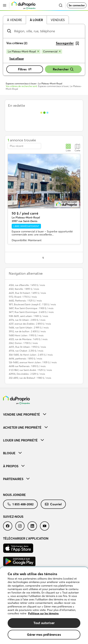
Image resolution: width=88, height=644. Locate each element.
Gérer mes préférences (44, 635)
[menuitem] (44, 414)
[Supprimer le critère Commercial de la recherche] (52, 51)
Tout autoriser (44, 623)
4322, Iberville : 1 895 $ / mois (24, 289)
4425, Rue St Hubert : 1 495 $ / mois (27, 293)
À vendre (15, 20)
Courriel (53, 504)
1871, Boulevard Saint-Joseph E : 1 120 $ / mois (32, 304)
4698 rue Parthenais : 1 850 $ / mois (27, 366)
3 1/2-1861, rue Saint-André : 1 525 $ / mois (30, 370)
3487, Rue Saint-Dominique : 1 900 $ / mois (31, 308)
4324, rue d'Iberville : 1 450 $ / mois (27, 285)
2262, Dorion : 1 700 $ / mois (23, 343)
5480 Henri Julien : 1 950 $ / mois (26, 335)
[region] (44, 606)
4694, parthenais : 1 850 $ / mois (25, 359)
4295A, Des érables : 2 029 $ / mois (27, 374)
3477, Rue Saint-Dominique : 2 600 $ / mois (31, 312)
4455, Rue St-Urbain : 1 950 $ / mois (27, 347)
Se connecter (77, 5)
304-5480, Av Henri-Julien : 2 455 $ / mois (31, 355)
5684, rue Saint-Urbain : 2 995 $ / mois (29, 328)
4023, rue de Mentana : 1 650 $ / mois (28, 339)
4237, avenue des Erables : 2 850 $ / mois (30, 324)
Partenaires (16, 479)
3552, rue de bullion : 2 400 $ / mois (27, 331)
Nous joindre (14, 495)
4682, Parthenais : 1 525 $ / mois (25, 301)
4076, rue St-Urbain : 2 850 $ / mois (27, 320)
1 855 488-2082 (20, 504)
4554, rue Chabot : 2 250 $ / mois (26, 351)
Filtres (25, 69)
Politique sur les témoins (43, 613)
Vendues (58, 20)
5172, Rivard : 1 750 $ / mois (23, 297)
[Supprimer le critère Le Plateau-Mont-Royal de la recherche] (23, 51)
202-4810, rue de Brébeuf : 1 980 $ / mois (30, 378)
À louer (36, 20)
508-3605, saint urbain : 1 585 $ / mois (28, 316)
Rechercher (63, 69)
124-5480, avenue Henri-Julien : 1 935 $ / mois (33, 362)
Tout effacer (17, 59)
